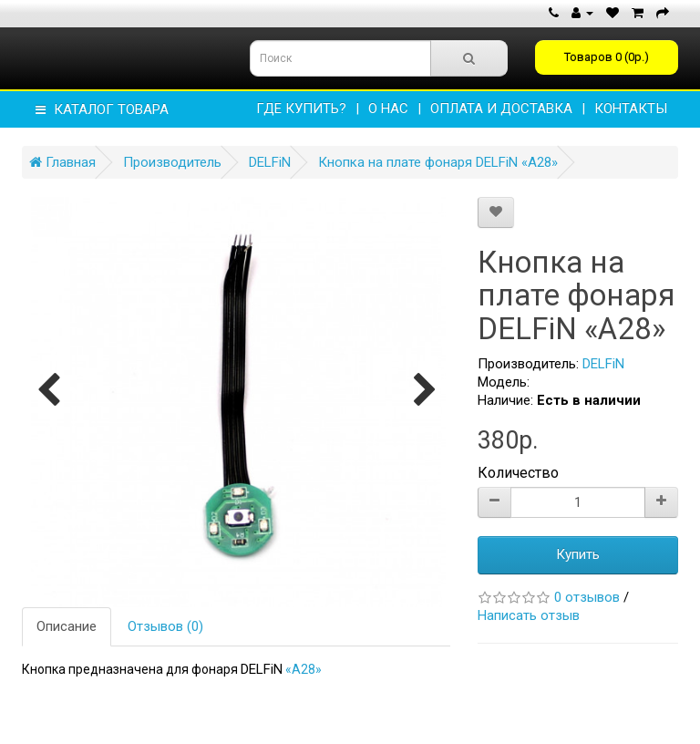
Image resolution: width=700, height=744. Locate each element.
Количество (518, 473)
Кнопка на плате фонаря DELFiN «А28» (438, 162)
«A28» (304, 669)
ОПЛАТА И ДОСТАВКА (501, 108)
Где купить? (301, 108)
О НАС (388, 108)
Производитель (172, 162)
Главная (62, 162)
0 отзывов (587, 597)
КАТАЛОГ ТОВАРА (102, 109)
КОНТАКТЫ (631, 108)
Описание (67, 626)
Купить (578, 554)
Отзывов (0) (165, 626)
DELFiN (270, 162)
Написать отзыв (529, 615)
